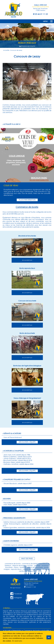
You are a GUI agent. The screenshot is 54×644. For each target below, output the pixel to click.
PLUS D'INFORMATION (27, 200)
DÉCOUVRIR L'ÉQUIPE (27, 442)
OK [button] (49, 637)
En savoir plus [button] (17, 641)
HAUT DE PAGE (27, 559)
